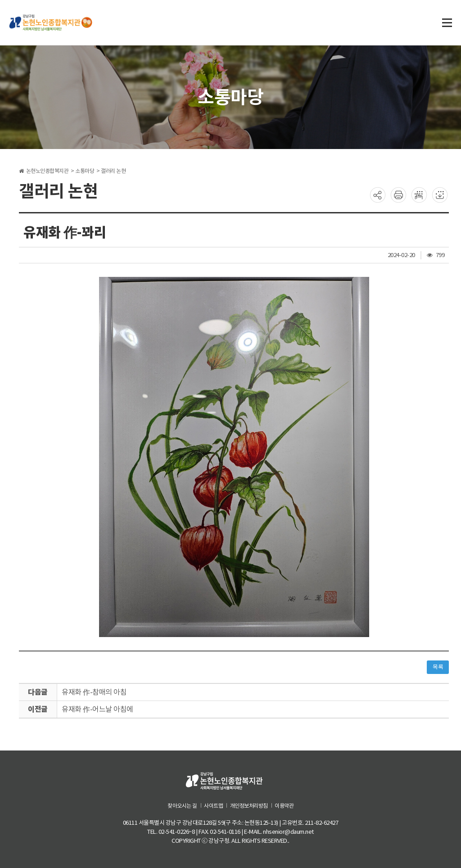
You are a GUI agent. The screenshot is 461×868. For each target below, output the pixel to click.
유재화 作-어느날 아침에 (97, 709)
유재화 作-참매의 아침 (94, 692)
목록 (438, 667)
